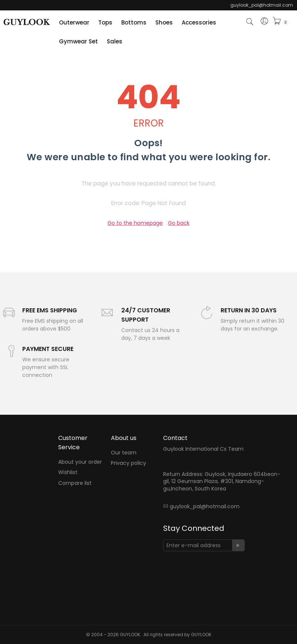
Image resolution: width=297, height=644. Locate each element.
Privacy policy (128, 463)
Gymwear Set (78, 41)
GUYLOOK (201, 635)
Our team (124, 453)
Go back (179, 223)
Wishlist (68, 473)
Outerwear (74, 22)
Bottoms (134, 22)
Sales (115, 41)
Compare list (75, 483)
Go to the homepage (135, 223)
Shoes (164, 22)
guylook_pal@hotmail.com (205, 506)
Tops (105, 22)
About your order (80, 462)
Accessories (199, 22)
